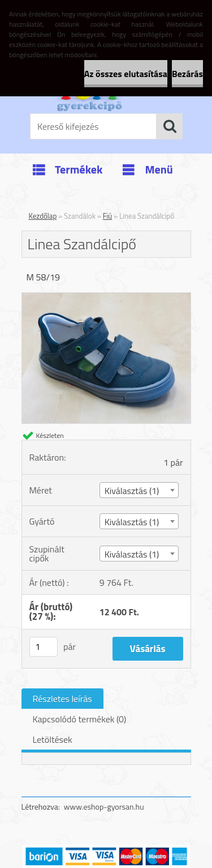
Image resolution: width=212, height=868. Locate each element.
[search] (170, 126)
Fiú (108, 216)
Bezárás (187, 74)
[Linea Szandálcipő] (106, 297)
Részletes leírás (62, 699)
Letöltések (53, 739)
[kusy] (44, 647)
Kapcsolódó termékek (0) (80, 719)
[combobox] (139, 490)
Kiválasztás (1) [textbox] (132, 491)
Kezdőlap (43, 216)
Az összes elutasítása (126, 74)
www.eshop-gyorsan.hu (104, 807)
